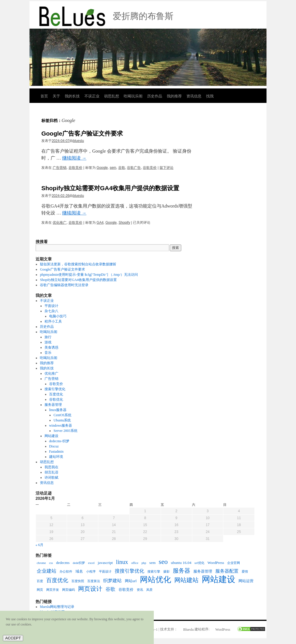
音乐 (48, 353)
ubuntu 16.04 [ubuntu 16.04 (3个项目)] (181, 563)
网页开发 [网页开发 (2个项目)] (53, 590)
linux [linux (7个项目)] (122, 562)
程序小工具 (53, 321)
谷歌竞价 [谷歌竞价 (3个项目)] (126, 590)
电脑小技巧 (58, 316)
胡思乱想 (112, 96)
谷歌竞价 (75, 168)
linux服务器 (58, 410)
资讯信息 (194, 96)
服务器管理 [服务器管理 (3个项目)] (203, 571)
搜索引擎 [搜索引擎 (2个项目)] (154, 572)
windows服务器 (61, 425)
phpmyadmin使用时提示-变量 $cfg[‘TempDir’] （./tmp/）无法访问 (89, 275)
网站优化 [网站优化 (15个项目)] (156, 580)
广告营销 (60, 168)
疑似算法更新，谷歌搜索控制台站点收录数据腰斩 (78, 264)
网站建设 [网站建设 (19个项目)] (219, 579)
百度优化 (56, 394)
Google (102, 168)
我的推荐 (174, 96)
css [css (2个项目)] (51, 563)
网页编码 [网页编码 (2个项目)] (69, 590)
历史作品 (155, 96)
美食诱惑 (51, 347)
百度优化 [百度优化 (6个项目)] (57, 580)
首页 (44, 96)
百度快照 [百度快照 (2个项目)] (78, 581)
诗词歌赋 (51, 478)
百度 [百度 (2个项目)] (40, 581)
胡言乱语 (51, 472)
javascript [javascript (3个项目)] (105, 563)
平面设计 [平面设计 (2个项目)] (105, 572)
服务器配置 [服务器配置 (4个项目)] (227, 571)
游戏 (48, 342)
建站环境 (56, 457)
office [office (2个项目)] (135, 563)
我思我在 (51, 467)
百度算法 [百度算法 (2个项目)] (94, 581)
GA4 (100, 223)
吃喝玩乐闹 (133, 96)
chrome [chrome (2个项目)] (41, 563)
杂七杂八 (51, 311)
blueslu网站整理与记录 (57, 607)
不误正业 (92, 96)
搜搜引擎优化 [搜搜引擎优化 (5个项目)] (129, 571)
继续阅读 (74, 158)
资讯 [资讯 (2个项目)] (140, 590)
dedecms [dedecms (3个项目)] (63, 563)
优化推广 (60, 223)
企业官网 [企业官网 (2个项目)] (234, 563)
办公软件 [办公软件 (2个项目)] (66, 572)
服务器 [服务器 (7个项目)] (182, 571)
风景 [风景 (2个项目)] (149, 590)
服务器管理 (53, 405)
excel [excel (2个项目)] (91, 563)
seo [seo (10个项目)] (163, 562)
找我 (210, 96)
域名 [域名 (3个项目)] (79, 571)
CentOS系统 (62, 415)
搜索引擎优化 (55, 389)
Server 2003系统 (65, 431)
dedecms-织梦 (59, 441)
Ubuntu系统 (62, 420)
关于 (56, 96)
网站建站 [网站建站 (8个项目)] (186, 580)
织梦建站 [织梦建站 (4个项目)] (112, 581)
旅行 (48, 337)
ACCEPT (13, 638)
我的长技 (72, 96)
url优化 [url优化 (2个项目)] (199, 563)
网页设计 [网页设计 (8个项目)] (90, 589)
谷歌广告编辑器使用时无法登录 (64, 285)
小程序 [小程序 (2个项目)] (91, 572)
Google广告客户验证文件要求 (82, 133)
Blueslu (189, 630)
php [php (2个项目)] (144, 563)
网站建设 (51, 436)
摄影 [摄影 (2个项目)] (166, 572)
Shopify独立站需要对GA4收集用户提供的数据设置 (110, 188)
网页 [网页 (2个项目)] (40, 590)
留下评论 (166, 168)
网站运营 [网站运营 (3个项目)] (246, 581)
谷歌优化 (56, 399)
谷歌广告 (134, 168)
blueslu (78, 141)
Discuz (54, 446)
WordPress (223, 630)
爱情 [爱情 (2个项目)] (245, 572)
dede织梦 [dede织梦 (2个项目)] (79, 563)
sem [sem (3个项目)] (153, 563)
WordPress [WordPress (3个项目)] (216, 563)
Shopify (124, 223)
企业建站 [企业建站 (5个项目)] (47, 571)
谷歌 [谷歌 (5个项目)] (110, 589)
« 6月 (39, 545)
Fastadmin (56, 451)
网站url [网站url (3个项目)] (131, 581)
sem (113, 168)
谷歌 (122, 168)
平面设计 (51, 306)
